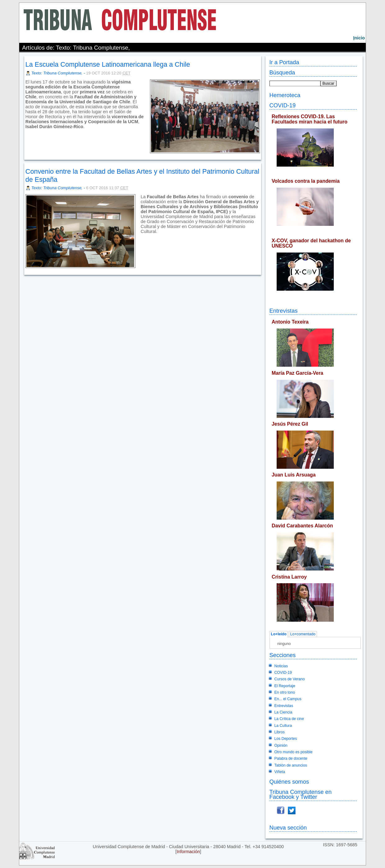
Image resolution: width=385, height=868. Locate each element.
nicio (359, 38)
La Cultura (283, 726)
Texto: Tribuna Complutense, (57, 73)
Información (188, 852)
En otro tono (285, 692)
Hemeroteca (285, 95)
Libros (280, 732)
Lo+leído (279, 634)
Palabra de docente (291, 758)
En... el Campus (288, 699)
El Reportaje (285, 686)
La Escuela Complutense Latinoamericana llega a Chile (108, 64)
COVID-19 (283, 105)
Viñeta (280, 772)
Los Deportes (286, 739)
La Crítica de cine (289, 719)
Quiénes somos (289, 782)
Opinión (281, 745)
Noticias (281, 666)
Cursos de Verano (290, 679)
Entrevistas (284, 311)
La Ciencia (283, 712)
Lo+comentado (303, 634)
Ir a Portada (284, 62)
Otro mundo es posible (294, 752)
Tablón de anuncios (291, 765)
